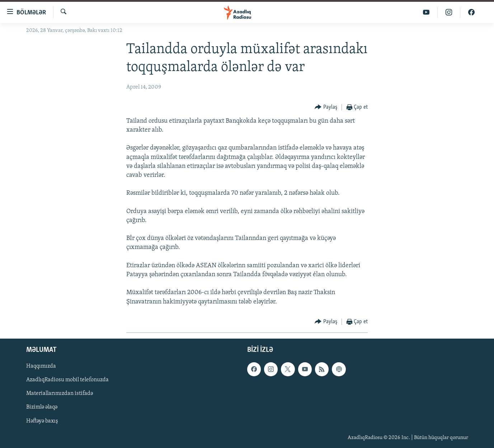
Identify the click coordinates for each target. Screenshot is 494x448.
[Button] (326, 107)
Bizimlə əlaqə (42, 407)
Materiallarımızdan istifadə (60, 393)
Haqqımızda (41, 366)
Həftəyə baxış (42, 421)
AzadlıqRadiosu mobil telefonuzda (67, 380)
